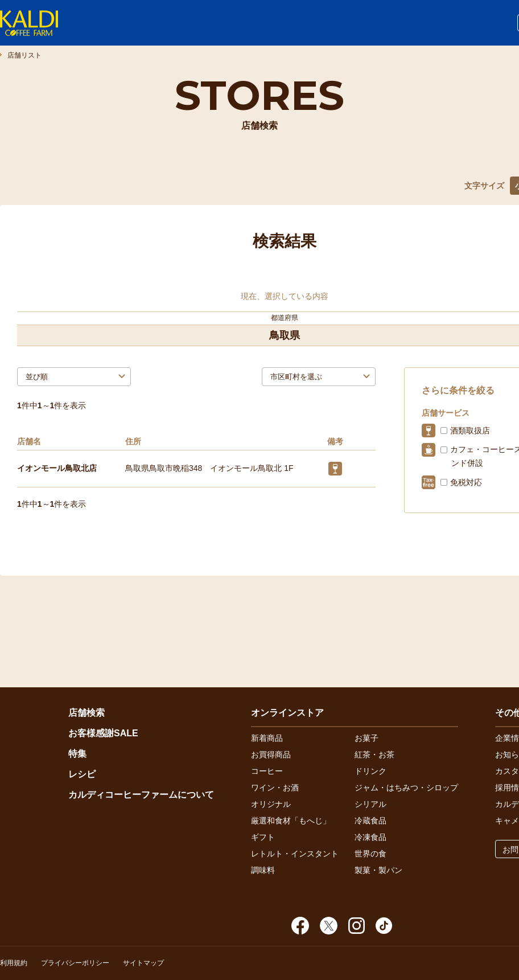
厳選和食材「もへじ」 (291, 821)
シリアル (370, 804)
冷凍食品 (370, 837)
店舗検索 (86, 713)
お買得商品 (271, 755)
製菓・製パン (378, 870)
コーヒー (267, 771)
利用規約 (14, 963)
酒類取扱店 (470, 430)
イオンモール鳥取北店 (57, 468)
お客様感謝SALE (103, 733)
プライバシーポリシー (75, 963)
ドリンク (370, 771)
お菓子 (366, 738)
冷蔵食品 (370, 821)
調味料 (263, 870)
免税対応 (466, 482)
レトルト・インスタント (295, 854)
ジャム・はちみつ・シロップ (406, 788)
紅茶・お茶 (374, 755)
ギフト (263, 837)
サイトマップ (143, 963)
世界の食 (370, 854)
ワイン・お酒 (275, 788)
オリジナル (271, 804)
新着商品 (267, 738)
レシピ (82, 774)
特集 (77, 754)
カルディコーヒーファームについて (141, 795)
